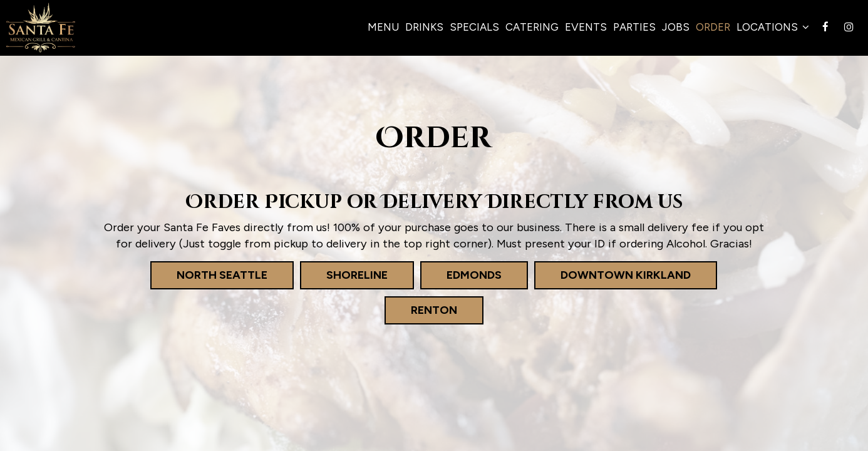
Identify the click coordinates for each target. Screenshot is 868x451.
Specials (474, 27)
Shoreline (344, 275)
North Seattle (209, 275)
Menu (383, 27)
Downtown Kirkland (612, 275)
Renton (421, 310)
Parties (634, 27)
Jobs (676, 27)
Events (586, 27)
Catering (532, 27)
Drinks (424, 27)
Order (713, 27)
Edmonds (461, 275)
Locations (773, 27)
